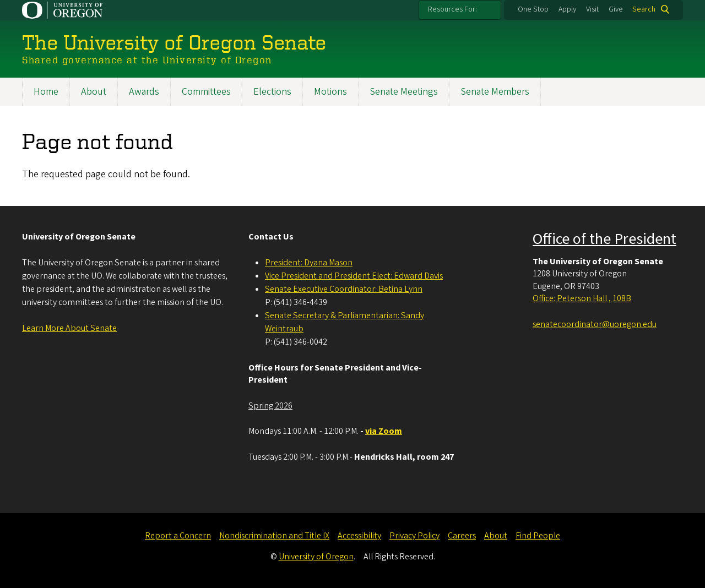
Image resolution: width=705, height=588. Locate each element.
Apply (567, 9)
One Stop (533, 9)
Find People (538, 536)
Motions (330, 92)
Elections (272, 92)
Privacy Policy (414, 536)
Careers (462, 536)
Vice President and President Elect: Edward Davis (354, 276)
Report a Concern (178, 536)
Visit (592, 9)
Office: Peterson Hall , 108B (582, 298)
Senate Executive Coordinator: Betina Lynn (344, 289)
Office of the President (604, 239)
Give (616, 9)
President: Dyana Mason (309, 263)
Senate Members (495, 92)
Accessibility (359, 536)
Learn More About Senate (69, 328)
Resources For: (452, 9)
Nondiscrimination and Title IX (274, 536)
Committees (206, 92)
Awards (144, 92)
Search (644, 9)
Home (46, 92)
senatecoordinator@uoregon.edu (595, 324)
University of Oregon (316, 557)
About (94, 92)
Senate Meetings (404, 92)
